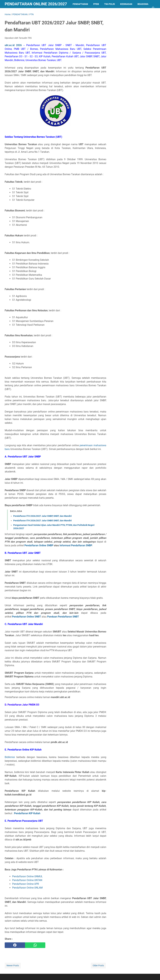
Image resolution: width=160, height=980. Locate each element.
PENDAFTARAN (80, 4)
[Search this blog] (153, 8)
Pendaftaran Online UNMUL (27, 876)
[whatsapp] (35, 945)
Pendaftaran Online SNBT (26, 617)
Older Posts (98, 965)
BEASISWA (143, 4)
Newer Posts (13, 965)
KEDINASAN (126, 4)
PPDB (96, 4)
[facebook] (15, 945)
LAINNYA (12, 12)
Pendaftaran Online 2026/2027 (36, 4)
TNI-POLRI (110, 4)
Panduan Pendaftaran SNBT (63, 617)
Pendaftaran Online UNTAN (27, 880)
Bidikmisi (10, 757)
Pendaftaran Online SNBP (39, 545)
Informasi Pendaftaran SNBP (76, 545)
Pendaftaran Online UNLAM (27, 888)
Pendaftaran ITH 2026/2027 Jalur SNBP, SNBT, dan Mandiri (42, 516)
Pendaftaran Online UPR (26, 884)
